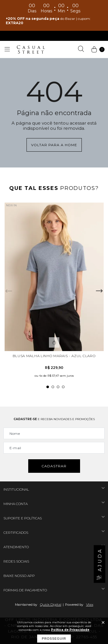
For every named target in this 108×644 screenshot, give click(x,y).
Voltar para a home (54, 145)
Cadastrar (54, 466)
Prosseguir (54, 639)
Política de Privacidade (70, 630)
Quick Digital (51, 604)
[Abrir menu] (7, 49)
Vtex (90, 604)
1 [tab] (48, 387)
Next (99, 291)
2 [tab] (53, 387)
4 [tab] (63, 387)
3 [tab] (58, 387)
